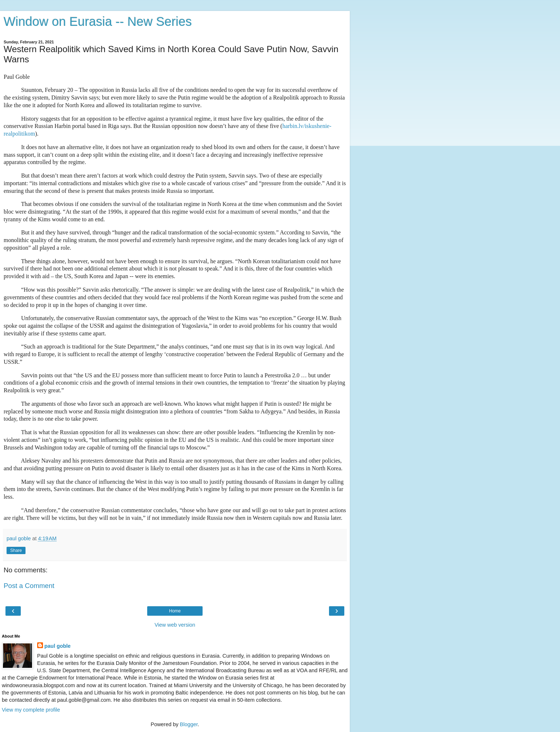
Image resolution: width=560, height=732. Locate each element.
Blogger (189, 724)
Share (16, 550)
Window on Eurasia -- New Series (98, 22)
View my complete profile (31, 710)
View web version (175, 625)
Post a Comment (29, 586)
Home (175, 611)
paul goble (58, 646)
